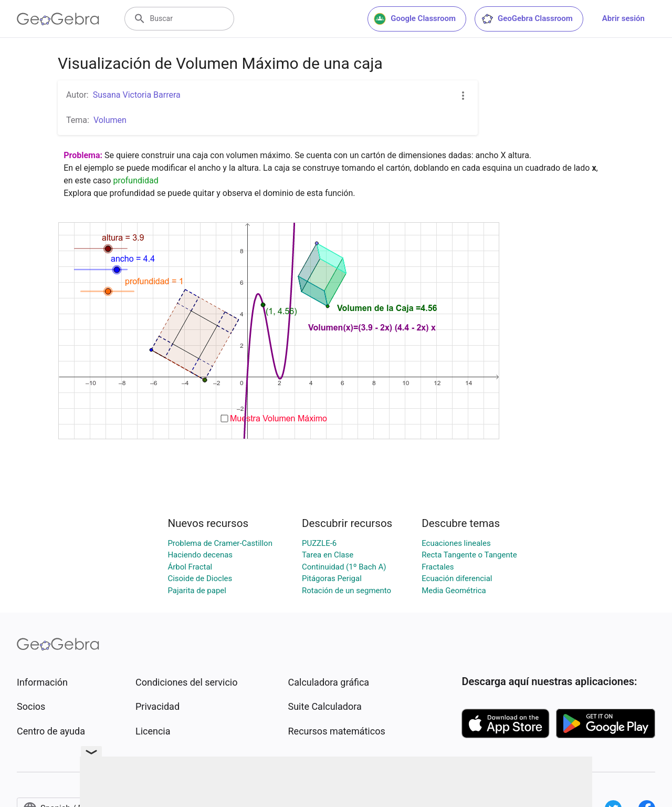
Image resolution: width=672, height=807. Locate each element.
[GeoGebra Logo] (58, 19)
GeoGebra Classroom (527, 19)
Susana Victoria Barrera (137, 95)
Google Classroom (415, 19)
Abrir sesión (623, 18)
